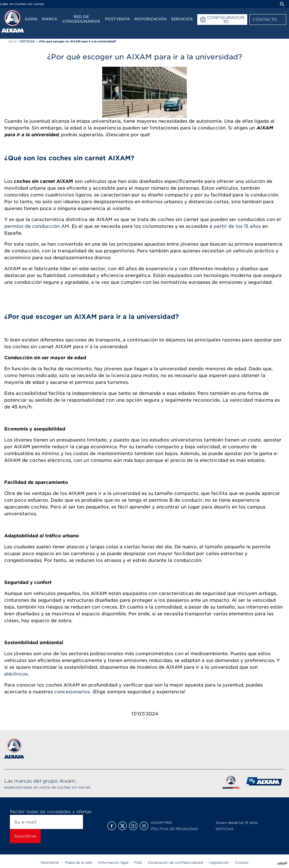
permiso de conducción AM (37, 226)
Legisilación (219, 862)
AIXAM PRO (161, 823)
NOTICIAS (225, 829)
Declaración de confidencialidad (175, 862)
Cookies (242, 862)
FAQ (138, 862)
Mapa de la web (79, 862)
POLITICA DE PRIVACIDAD (174, 829)
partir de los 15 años (237, 226)
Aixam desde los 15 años (237, 823)
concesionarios (72, 692)
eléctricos (16, 674)
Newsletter (50, 862)
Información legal (113, 862)
